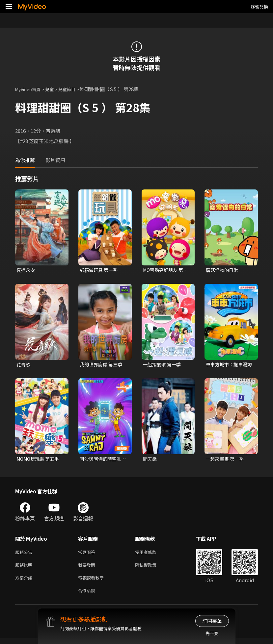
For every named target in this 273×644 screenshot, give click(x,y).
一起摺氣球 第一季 (163, 365)
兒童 (55, 89)
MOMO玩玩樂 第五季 (40, 460)
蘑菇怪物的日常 (223, 270)
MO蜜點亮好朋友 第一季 (165, 270)
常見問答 (88, 554)
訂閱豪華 (212, 621)
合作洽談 (88, 596)
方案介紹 (25, 582)
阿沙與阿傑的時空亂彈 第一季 (102, 460)
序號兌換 (259, 6)
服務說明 (25, 568)
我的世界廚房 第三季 (102, 365)
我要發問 (88, 568)
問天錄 (150, 460)
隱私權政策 (151, 568)
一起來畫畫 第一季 (226, 460)
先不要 (212, 633)
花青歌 (24, 365)
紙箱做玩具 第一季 (100, 270)
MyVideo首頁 (30, 89)
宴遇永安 (26, 270)
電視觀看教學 (93, 582)
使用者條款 (151, 554)
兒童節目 (74, 89)
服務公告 (25, 554)
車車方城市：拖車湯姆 (228, 365)
